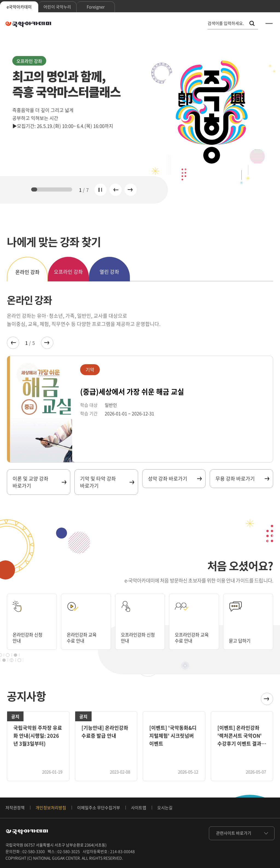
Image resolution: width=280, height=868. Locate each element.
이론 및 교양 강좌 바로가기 (39, 482)
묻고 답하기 (241, 641)
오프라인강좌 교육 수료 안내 (194, 637)
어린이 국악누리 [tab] (57, 7)
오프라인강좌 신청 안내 (140, 637)
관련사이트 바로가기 (234, 833)
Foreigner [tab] (96, 7)
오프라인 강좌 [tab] (68, 272)
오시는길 (165, 808)
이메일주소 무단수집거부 (99, 808)
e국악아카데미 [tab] (19, 7)
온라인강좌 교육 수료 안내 (84, 637)
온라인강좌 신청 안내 (29, 637)
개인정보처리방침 (51, 808)
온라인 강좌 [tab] (27, 272)
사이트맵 (139, 808)
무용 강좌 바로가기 (242, 479)
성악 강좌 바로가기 (175, 479)
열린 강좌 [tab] (109, 272)
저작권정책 (15, 808)
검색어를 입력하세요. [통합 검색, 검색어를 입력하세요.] (226, 23)
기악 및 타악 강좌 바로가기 (107, 482)
